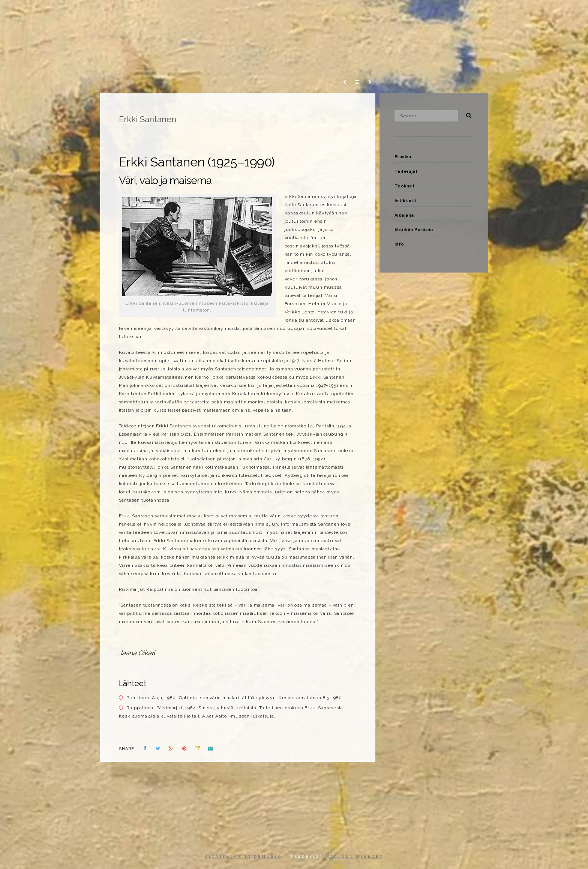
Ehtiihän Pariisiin (490, 13)
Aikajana (442, 13)
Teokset (365, 13)
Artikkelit (403, 13)
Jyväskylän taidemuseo (244, 857)
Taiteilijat (327, 13)
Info (531, 13)
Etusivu (290, 13)
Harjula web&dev (355, 857)
